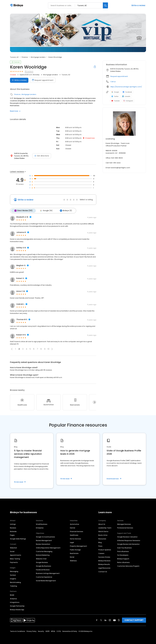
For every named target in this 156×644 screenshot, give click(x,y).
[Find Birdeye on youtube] (114, 620)
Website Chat (41, 559)
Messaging (14, 571)
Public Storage (75, 550)
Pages (12, 535)
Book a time (103, 535)
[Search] (105, 5)
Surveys (13, 575)
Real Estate (74, 553)
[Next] (94, 402)
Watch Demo (103, 531)
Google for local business (45, 537)
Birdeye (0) (65, 211)
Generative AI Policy (70, 631)
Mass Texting (15, 559)
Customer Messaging (44, 551)
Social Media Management (46, 581)
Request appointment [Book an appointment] (43, 80)
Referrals (13, 531)
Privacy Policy (32, 631)
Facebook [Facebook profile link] (127, 92)
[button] (12, 349)
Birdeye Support (123, 559)
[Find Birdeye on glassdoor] (119, 620)
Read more (15, 111)
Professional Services (125, 528)
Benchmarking (15, 582)
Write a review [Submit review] (19, 80)
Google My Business (44, 566)
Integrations (15, 602)
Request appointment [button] (119, 76)
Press (100, 546)
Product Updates (105, 550)
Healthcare (74, 535)
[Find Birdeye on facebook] (97, 620)
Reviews (13, 528)
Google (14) (46, 211)
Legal (72, 542)
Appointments (16, 555)
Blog (100, 542)
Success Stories (104, 557)
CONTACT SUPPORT (134, 620)
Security (41, 631)
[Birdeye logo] (17, 5)
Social (12, 551)
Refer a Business (123, 562)
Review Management (44, 540)
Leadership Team (105, 528)
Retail (72, 557)
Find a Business (123, 551)
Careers (101, 553)
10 (48, 349)
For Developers (123, 555)
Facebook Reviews (43, 570)
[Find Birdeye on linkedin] (105, 620)
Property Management (78, 546)
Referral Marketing (43, 555)
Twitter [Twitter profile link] (115, 96)
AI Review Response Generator (129, 540)
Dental (73, 528)
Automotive (75, 524)
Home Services (76, 539)
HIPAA (53, 631)
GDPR (47, 631)
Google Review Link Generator (128, 544)
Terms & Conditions (18, 631)
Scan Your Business (124, 548)
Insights (13, 579)
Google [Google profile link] (115, 92)
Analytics (13, 599)
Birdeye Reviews (104, 561)
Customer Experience (44, 577)
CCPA (59, 631)
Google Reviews (42, 562)
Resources (102, 539)
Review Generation (43, 544)
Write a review (138, 5)
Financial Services (77, 531)
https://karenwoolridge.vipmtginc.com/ (126, 87)
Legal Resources (104, 568)
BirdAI (12, 595)
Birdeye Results (104, 564)
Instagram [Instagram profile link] (128, 101)
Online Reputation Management (48, 548)
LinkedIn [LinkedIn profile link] (126, 96)
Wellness (73, 561)
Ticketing (13, 586)
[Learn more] (124, 124)
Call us (113, 82)
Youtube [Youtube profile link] (116, 101)
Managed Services (124, 524)
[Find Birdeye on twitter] (101, 620)
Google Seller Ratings (18, 539)
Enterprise (40, 528)
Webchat (13, 548)
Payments (14, 562)
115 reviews (29, 71)
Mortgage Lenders (38, 57)
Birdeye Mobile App (17, 609)
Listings (13, 524)
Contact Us (103, 572)
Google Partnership (17, 606)
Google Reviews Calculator (127, 537)
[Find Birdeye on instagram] (110, 620)
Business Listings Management (48, 573)
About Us (102, 524)
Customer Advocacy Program (128, 566)
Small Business (42, 524)
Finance (25, 57)
